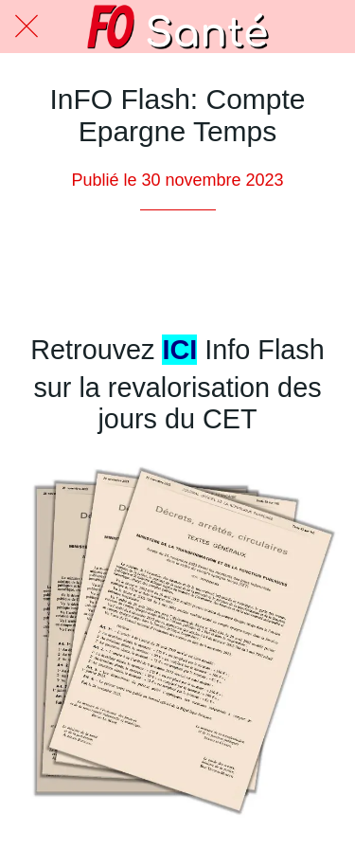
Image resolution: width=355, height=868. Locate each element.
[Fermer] (27, 27)
